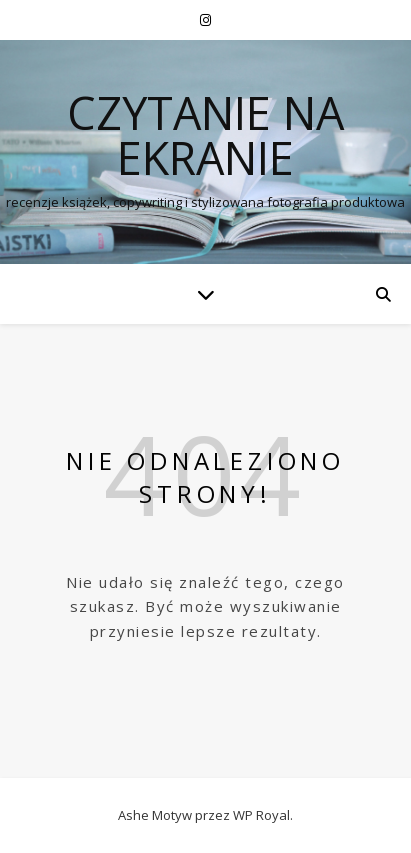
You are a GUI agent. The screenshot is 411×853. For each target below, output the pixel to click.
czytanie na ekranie (205, 135)
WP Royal (261, 815)
